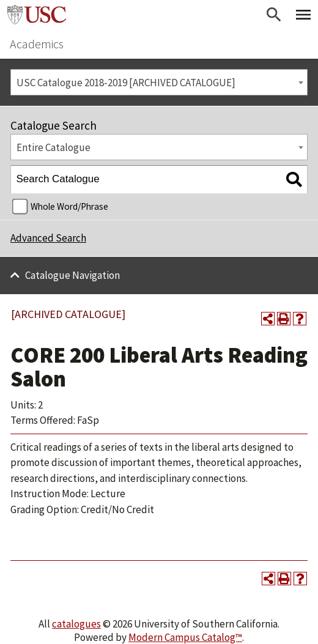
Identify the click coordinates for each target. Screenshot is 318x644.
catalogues (76, 624)
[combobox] (159, 82)
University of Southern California (37, 15)
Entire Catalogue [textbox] (54, 147)
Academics (37, 44)
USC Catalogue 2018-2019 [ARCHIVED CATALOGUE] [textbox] (126, 83)
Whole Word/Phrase (69, 206)
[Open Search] (274, 15)
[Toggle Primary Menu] (303, 15)
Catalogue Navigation (72, 275)
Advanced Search (48, 238)
